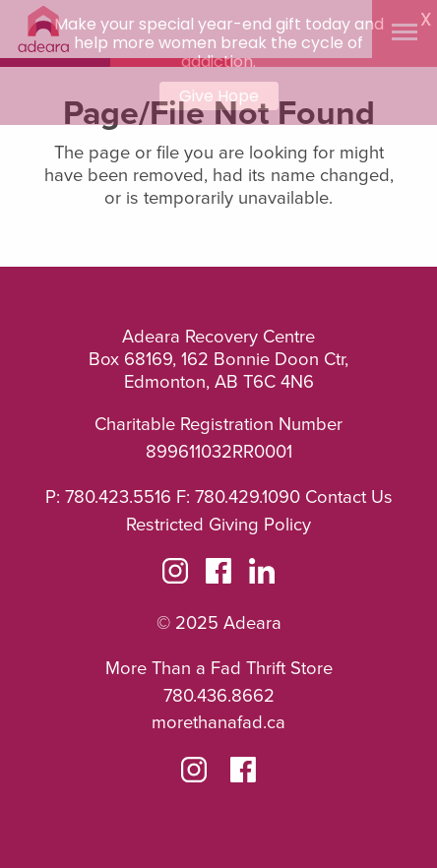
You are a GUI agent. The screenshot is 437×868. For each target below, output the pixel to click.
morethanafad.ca (218, 722)
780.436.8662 (219, 696)
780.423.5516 (118, 497)
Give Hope (219, 96)
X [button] (426, 19)
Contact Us (349, 497)
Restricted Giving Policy (218, 525)
